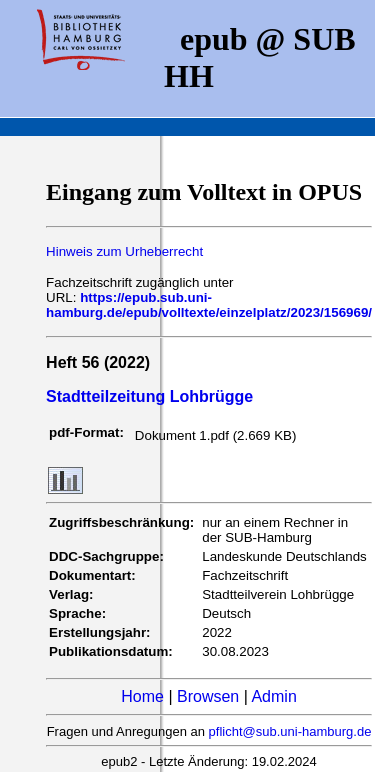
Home (142, 696)
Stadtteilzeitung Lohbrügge (149, 396)
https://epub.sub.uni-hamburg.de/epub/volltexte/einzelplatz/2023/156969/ (209, 305)
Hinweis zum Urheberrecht (124, 251)
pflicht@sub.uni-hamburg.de (290, 731)
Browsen (208, 696)
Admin (273, 696)
